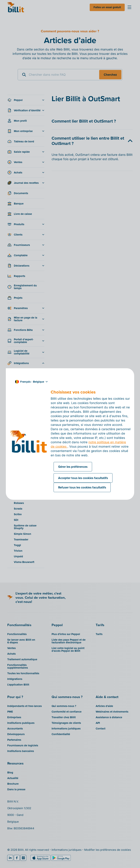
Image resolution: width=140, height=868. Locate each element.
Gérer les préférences (73, 467)
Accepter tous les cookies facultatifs (83, 478)
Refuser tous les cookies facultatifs (82, 487)
